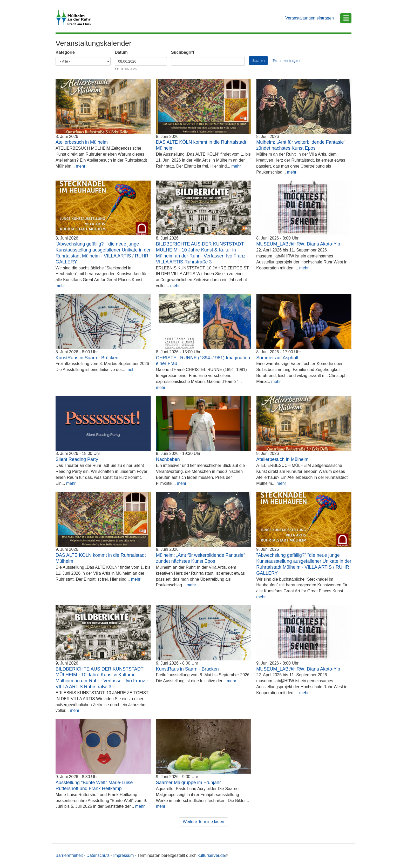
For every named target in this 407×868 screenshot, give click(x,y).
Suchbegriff (183, 52)
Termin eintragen (286, 61)
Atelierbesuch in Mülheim (82, 142)
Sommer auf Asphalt (277, 358)
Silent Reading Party (77, 459)
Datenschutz (98, 855)
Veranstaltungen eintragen (310, 18)
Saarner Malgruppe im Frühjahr (188, 783)
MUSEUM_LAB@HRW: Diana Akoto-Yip (298, 244)
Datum (121, 52)
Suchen (258, 61)
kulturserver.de (213, 855)
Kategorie (65, 52)
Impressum (123, 855)
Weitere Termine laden (203, 822)
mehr (80, 166)
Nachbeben (168, 459)
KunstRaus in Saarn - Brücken (87, 358)
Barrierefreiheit (69, 855)
